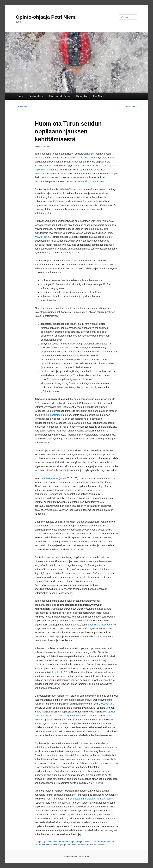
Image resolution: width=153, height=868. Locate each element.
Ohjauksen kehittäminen (60, 96)
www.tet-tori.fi (42, 237)
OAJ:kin (97, 573)
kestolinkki (88, 845)
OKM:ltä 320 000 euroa (82, 158)
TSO (55, 845)
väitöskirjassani (50, 478)
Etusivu (20, 96)
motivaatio (106, 625)
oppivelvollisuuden (45, 170)
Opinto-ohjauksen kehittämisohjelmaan (94, 165)
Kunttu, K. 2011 (60, 672)
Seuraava (132, 107)
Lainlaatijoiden (54, 415)
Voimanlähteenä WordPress (77, 857)
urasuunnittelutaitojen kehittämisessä (93, 799)
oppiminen (94, 625)
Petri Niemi (98, 96)
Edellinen (21, 107)
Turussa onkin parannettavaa (89, 181)
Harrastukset (82, 96)
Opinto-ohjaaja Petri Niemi (46, 17)
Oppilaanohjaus (36, 96)
